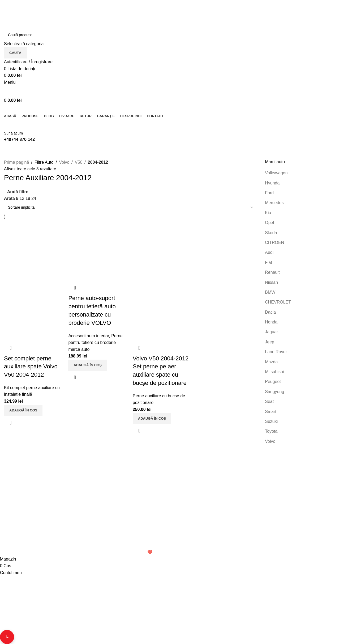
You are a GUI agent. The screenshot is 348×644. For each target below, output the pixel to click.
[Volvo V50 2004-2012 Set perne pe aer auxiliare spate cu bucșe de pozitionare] (163, 250)
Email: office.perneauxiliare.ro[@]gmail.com (45, 538)
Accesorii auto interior (89, 335)
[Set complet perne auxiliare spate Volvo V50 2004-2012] (34, 250)
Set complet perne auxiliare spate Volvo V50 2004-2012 (31, 365)
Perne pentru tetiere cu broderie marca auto (96, 342)
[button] (23, 409)
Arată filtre (18, 192)
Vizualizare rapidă (11, 421)
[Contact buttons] (7, 637)
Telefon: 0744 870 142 (27, 529)
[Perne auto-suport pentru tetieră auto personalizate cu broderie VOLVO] (98, 250)
